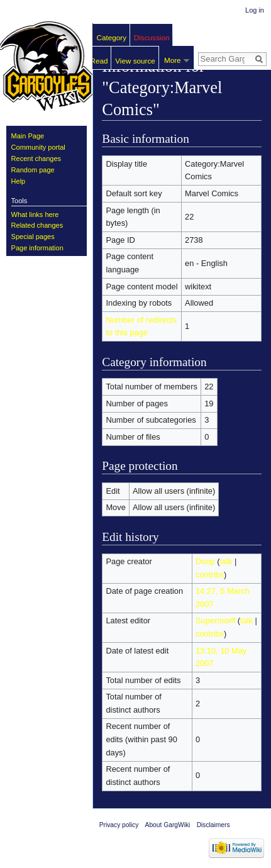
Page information (37, 248)
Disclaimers (213, 825)
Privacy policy (119, 825)
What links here (35, 214)
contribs (210, 575)
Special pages (33, 236)
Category (112, 37)
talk (226, 561)
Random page (33, 170)
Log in (255, 10)
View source (135, 61)
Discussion (152, 37)
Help (19, 181)
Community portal (38, 147)
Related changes (37, 225)
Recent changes (36, 159)
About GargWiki (168, 825)
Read (99, 61)
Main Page (28, 136)
